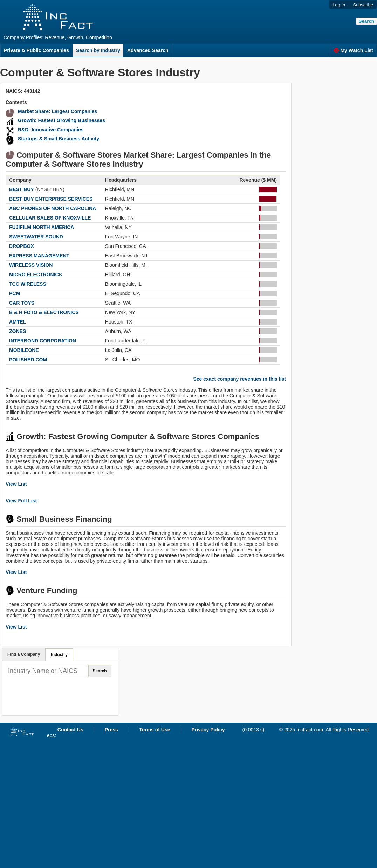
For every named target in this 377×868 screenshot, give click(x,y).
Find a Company (24, 654)
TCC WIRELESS (28, 284)
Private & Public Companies (36, 50)
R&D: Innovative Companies (51, 130)
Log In (339, 5)
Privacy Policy (208, 730)
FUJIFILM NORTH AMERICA (42, 227)
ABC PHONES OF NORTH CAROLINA (53, 208)
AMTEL (18, 322)
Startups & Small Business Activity (59, 139)
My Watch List (353, 50)
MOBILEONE (24, 350)
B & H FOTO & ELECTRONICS (44, 312)
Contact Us (70, 730)
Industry (59, 655)
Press (111, 730)
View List (16, 484)
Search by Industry (98, 50)
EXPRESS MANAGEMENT (39, 256)
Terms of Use (155, 730)
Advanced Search (148, 50)
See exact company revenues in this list (239, 379)
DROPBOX (22, 246)
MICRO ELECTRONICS (36, 275)
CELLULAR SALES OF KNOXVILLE (50, 218)
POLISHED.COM (28, 360)
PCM (15, 293)
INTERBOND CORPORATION (43, 341)
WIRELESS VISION (31, 265)
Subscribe (363, 5)
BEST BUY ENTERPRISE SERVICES (51, 199)
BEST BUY (22, 189)
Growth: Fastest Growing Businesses (61, 120)
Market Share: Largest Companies (57, 111)
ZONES (18, 331)
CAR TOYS (22, 303)
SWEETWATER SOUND (36, 237)
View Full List (21, 501)
